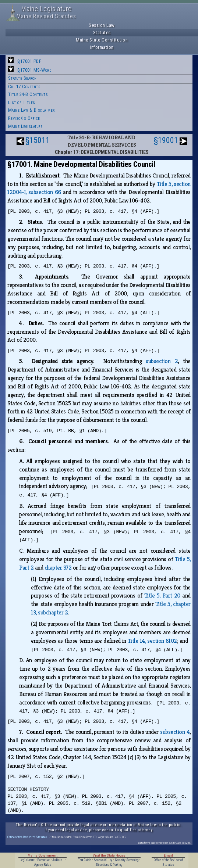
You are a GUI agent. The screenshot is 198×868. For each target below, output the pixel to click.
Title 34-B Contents (28, 94)
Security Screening (127, 860)
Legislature (27, 860)
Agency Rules (43, 865)
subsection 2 (162, 361)
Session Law (102, 25)
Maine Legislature (25, 126)
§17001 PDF (29, 61)
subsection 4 (175, 732)
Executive (43, 860)
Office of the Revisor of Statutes (27, 837)
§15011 (38, 140)
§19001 (166, 140)
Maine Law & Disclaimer (31, 110)
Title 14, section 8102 (152, 641)
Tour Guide (85, 860)
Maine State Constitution (102, 40)
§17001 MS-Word (34, 70)
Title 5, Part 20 (162, 596)
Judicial (58, 860)
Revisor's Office (24, 118)
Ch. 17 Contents (24, 87)
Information (102, 47)
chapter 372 (58, 568)
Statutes (102, 33)
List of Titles (22, 102)
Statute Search (22, 78)
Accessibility (103, 860)
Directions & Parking (109, 865)
